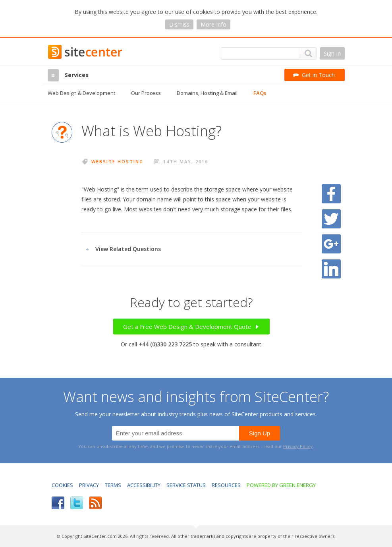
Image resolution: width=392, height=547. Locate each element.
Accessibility (144, 485)
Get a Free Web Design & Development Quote (191, 327)
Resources (226, 485)
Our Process (146, 93)
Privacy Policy (298, 446)
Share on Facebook (331, 194)
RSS (95, 503)
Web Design (81, 93)
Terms (113, 485)
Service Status (186, 485)
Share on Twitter (331, 219)
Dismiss (179, 24)
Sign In (332, 53)
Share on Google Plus (331, 244)
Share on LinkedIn (331, 269)
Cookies (62, 485)
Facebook (58, 503)
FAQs (260, 93)
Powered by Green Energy (281, 485)
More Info (213, 24)
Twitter (77, 503)
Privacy (89, 485)
